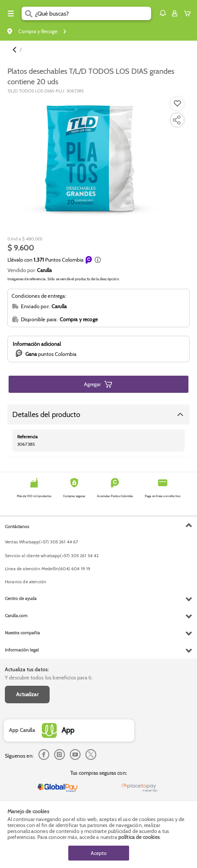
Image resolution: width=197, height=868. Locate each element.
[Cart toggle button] (189, 13)
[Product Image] (98, 159)
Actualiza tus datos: (27, 669)
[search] (93, 13)
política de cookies (139, 837)
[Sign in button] (175, 13)
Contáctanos (17, 526)
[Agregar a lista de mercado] (176, 104)
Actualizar (27, 694)
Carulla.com (16, 616)
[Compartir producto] (176, 120)
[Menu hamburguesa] (11, 13)
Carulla (44, 270)
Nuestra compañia (22, 633)
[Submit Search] (28, 13)
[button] (163, 13)
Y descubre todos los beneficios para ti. (49, 678)
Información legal (22, 650)
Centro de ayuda (21, 598)
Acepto (99, 853)
